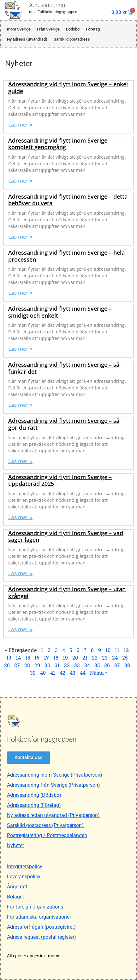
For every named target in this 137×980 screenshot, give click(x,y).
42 (63, 673)
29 (37, 665)
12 (126, 650)
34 (87, 665)
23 (105, 657)
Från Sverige (48, 29)
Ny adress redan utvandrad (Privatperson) (53, 815)
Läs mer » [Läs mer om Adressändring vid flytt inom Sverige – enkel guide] (20, 125)
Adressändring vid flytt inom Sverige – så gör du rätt (64, 424)
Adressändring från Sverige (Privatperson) (54, 785)
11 (117, 650)
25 (125, 657)
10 (108, 650)
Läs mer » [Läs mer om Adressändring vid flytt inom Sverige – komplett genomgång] (20, 181)
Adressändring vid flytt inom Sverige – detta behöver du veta (68, 200)
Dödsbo (73, 29)
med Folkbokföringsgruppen (53, 12)
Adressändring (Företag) (34, 805)
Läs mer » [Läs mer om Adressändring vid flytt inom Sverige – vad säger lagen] (20, 573)
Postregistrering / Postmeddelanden (47, 835)
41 (53, 673)
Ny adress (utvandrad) (27, 39)
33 (77, 665)
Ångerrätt (17, 887)
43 (73, 673)
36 (107, 665)
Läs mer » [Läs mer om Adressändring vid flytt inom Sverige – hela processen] (20, 293)
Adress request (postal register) (42, 937)
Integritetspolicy (25, 867)
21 (85, 657)
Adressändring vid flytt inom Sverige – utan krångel (67, 592)
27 (17, 665)
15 (28, 657)
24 (115, 657)
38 (127, 665)
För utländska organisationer (39, 917)
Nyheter (15, 845)
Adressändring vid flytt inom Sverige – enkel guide (68, 88)
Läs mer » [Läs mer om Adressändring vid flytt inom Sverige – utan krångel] (20, 629)
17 (46, 657)
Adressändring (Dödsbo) (34, 795)
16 (37, 657)
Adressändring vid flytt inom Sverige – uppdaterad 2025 (60, 480)
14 (18, 657)
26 (7, 665)
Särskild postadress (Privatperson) (45, 825)
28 (27, 665)
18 (56, 657)
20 (75, 657)
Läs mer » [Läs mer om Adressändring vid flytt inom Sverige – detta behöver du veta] (20, 237)
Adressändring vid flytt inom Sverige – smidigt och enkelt (60, 312)
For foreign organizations (35, 907)
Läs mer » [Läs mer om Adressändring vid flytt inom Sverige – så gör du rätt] (20, 461)
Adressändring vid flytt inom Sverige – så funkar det (64, 368)
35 (97, 665)
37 (117, 665)
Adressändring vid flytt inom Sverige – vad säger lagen (66, 536)
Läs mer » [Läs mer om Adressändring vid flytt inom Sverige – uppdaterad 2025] (20, 517)
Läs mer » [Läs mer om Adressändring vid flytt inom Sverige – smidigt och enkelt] (20, 349)
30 (47, 665)
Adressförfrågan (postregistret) (41, 927)
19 (65, 657)
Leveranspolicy (24, 877)
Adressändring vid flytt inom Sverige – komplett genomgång (60, 144)
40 (43, 673)
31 (57, 665)
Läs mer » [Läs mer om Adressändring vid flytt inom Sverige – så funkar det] (20, 405)
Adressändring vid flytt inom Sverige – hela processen (66, 256)
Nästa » (99, 673)
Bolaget (15, 897)
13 (9, 657)
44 (83, 673)
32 (67, 665)
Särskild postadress (72, 39)
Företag (93, 29)
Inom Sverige (19, 29)
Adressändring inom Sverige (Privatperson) (55, 775)
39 (33, 673)
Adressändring (47, 5)
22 (95, 657)
